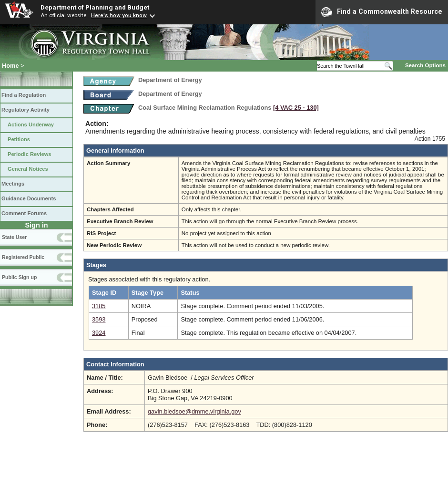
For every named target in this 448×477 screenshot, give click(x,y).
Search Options (425, 65)
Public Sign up (19, 277)
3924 (99, 333)
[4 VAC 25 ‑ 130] (296, 108)
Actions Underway (31, 124)
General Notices (28, 169)
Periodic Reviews (30, 154)
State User (14, 237)
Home (10, 66)
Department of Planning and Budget (95, 7)
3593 (99, 319)
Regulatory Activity (25, 110)
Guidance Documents (29, 198)
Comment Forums (24, 213)
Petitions (19, 139)
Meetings (13, 184)
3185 (99, 306)
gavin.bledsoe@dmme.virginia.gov (194, 411)
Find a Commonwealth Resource (382, 12)
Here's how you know (119, 15)
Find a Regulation (24, 95)
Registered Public (23, 257)
